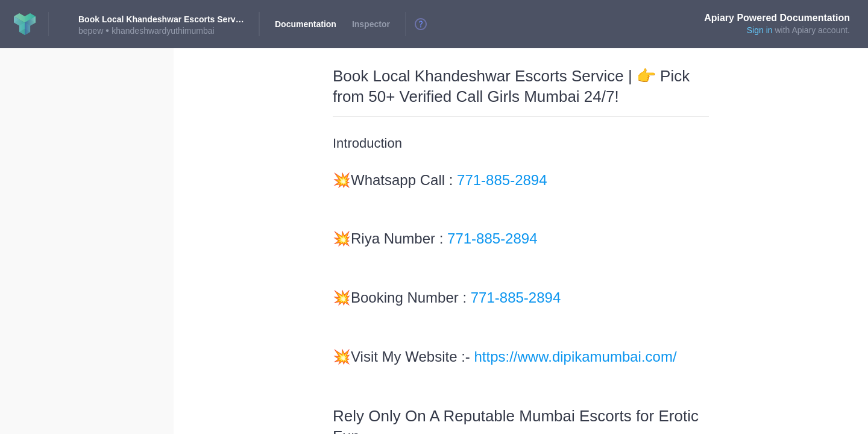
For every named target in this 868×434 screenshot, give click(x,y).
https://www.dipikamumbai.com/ (576, 357)
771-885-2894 (502, 180)
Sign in (760, 30)
